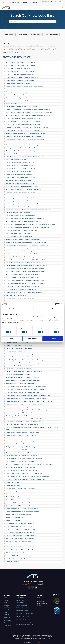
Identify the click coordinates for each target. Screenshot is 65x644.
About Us (7, 617)
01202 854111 (41, 598)
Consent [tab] (11, 309)
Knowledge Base (45, 2)
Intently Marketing (33, 642)
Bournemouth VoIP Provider (25, 625)
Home (6, 598)
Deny (12, 339)
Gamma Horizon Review (24, 616)
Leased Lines (8, 610)
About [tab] (54, 309)
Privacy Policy (39, 640)
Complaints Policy (30, 640)
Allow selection (32, 339)
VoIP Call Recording (22, 608)
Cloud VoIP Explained (23, 611)
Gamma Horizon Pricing (24, 622)
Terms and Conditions (19, 640)
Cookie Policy (47, 640)
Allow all (53, 339)
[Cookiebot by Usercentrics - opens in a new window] (56, 304)
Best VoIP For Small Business (25, 614)
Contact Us (7, 620)
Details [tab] (33, 309)
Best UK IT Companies (23, 619)
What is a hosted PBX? (23, 605)
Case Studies (58, 2)
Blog (52, 2)
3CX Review (20, 598)
